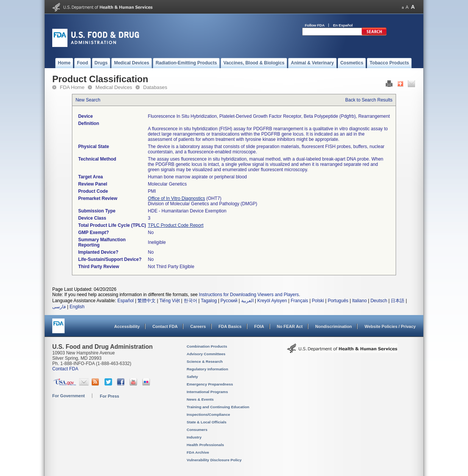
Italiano (360, 301)
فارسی (59, 307)
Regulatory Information (207, 369)
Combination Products (207, 346)
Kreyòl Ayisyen (272, 301)
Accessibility (127, 326)
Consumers (197, 430)
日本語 (398, 301)
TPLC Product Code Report (176, 225)
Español (126, 301)
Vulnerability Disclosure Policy (214, 460)
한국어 (190, 301)
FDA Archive (198, 452)
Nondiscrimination (334, 326)
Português (338, 301)
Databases (155, 87)
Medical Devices (114, 87)
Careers (198, 326)
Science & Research (205, 361)
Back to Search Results (369, 100)
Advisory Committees (206, 354)
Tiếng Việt (170, 301)
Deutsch (379, 301)
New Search (88, 100)
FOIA (259, 326)
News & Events (200, 399)
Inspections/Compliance (208, 414)
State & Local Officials (207, 422)
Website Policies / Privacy (390, 326)
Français (300, 301)
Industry (194, 437)
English (77, 307)
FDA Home (72, 87)
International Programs (207, 392)
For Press (110, 396)
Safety (192, 377)
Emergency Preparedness (210, 384)
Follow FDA (315, 25)
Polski (318, 301)
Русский (229, 301)
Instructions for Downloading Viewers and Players (249, 295)
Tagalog (209, 301)
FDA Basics (230, 326)
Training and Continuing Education (218, 407)
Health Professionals (205, 445)
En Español (343, 25)
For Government (69, 396)
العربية (247, 301)
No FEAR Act (290, 326)
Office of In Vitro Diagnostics (177, 198)
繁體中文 (147, 301)
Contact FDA (165, 326)
